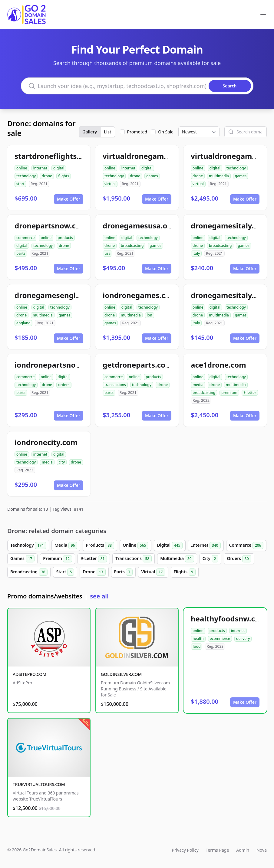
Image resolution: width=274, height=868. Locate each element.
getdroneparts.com (138, 365)
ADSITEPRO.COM (30, 674)
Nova (262, 850)
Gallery (90, 132)
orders (64, 385)
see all (99, 596)
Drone (94, 572)
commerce (25, 238)
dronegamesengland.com (61, 295)
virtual (110, 184)
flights (64, 176)
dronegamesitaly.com (230, 295)
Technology (28, 545)
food (196, 646)
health (198, 639)
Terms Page (218, 850)
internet (40, 168)
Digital (170, 545)
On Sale (166, 132)
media (198, 385)
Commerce (246, 545)
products (65, 238)
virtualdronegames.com (146, 156)
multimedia (219, 176)
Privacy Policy (185, 850)
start (20, 184)
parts (21, 253)
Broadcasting (29, 572)
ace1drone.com (218, 365)
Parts (124, 572)
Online (135, 545)
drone (47, 176)
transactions (115, 385)
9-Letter (94, 559)
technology (26, 176)
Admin (243, 850)
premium (229, 393)
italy (196, 253)
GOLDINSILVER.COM (121, 674)
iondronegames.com (140, 295)
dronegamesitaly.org (228, 226)
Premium (58, 559)
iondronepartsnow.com (57, 365)
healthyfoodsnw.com (229, 619)
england (23, 323)
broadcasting (132, 246)
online (22, 168)
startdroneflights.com (54, 156)
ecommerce (220, 639)
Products (100, 545)
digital (59, 168)
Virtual (153, 572)
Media (66, 545)
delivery (243, 639)
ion (150, 315)
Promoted (137, 132)
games (152, 176)
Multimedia (177, 559)
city (62, 462)
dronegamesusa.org (139, 226)
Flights (185, 572)
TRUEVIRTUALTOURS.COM (39, 784)
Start (65, 572)
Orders (239, 559)
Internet (206, 545)
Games (22, 559)
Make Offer (69, 199)
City (211, 559)
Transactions (134, 559)
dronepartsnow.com (51, 226)
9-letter (250, 393)
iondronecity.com (46, 442)
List (107, 132)
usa (107, 253)
